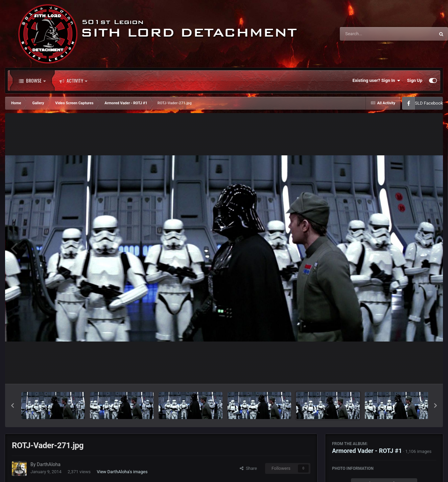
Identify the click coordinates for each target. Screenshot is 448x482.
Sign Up (415, 80)
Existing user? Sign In (376, 81)
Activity (73, 81)
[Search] (370, 34)
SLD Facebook (429, 103)
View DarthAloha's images (122, 472)
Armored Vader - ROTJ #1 (367, 451)
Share (248, 468)
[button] (13, 406)
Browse (32, 81)
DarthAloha (49, 464)
